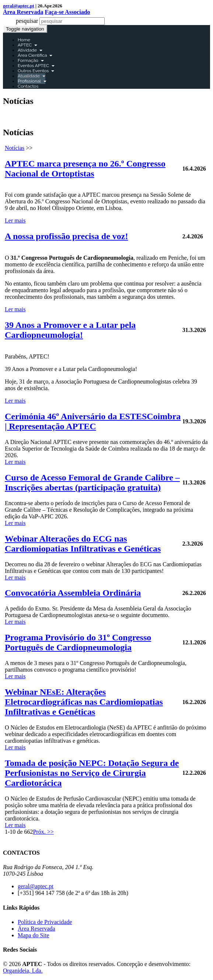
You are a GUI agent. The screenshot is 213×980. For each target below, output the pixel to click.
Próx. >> (43, 832)
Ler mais (15, 220)
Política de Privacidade (45, 922)
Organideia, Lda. (23, 971)
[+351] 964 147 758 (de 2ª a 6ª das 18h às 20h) (73, 893)
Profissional (32, 81)
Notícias (15, 148)
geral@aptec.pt (19, 6)
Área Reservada (23, 12)
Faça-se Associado (67, 12)
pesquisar (27, 21)
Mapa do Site (33, 935)
